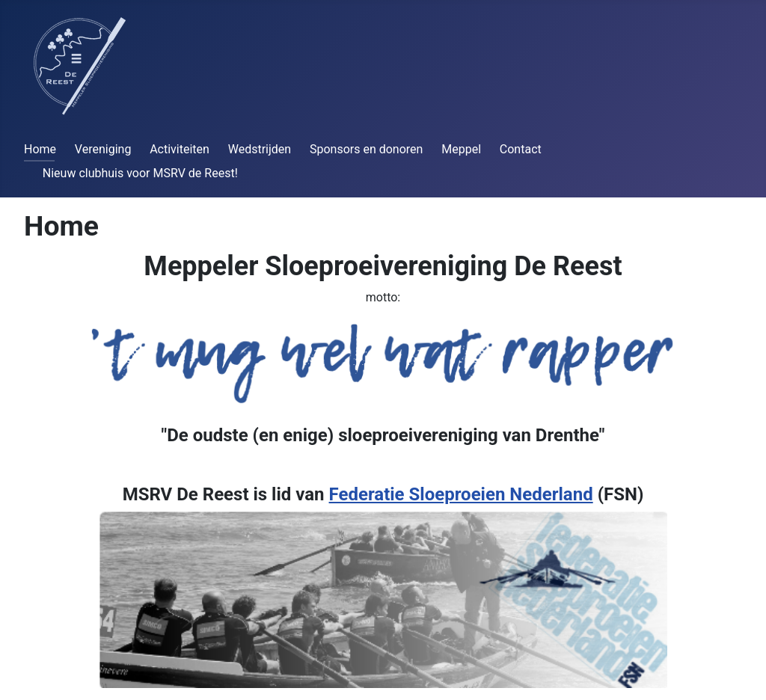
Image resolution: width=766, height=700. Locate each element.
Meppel (461, 149)
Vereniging (103, 149)
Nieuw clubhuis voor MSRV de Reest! (140, 173)
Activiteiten (180, 149)
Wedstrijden (260, 149)
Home (40, 149)
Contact (521, 149)
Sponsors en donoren (366, 149)
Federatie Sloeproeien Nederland (461, 494)
